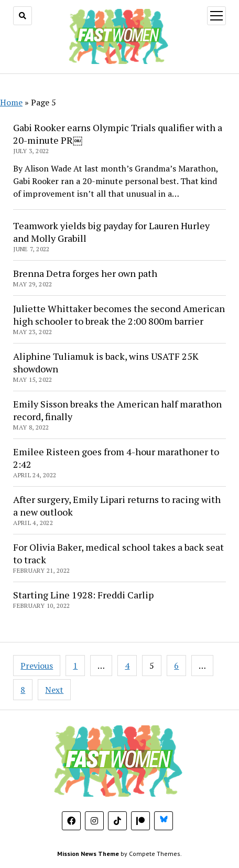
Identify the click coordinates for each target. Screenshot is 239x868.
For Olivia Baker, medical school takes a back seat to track (118, 553)
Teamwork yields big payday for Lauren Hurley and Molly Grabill (111, 232)
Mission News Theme (88, 854)
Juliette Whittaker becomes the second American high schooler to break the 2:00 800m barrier (119, 315)
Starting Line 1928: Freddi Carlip (83, 595)
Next (54, 690)
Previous (37, 666)
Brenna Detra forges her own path (85, 273)
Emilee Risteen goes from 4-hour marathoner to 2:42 (116, 458)
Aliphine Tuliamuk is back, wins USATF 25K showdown (106, 362)
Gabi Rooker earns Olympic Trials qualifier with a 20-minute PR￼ (118, 134)
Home (11, 102)
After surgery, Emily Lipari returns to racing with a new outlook (117, 506)
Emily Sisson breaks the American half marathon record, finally (117, 410)
